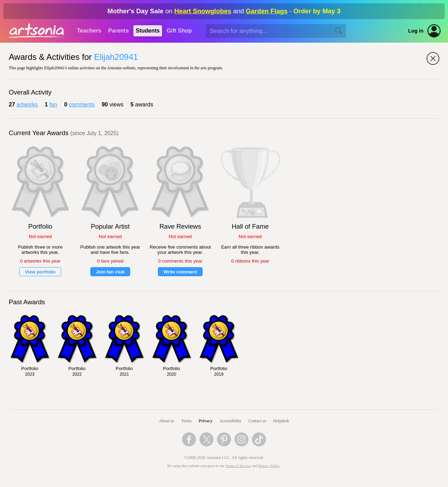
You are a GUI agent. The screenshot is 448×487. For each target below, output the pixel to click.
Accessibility (230, 421)
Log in (416, 31)
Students (148, 31)
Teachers (89, 31)
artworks (27, 105)
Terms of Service (238, 466)
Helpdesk (281, 421)
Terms (187, 421)
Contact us (257, 421)
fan (53, 105)
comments (82, 105)
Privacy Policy (269, 466)
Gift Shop (179, 31)
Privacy (206, 421)
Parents (118, 31)
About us (167, 421)
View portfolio (40, 272)
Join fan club (110, 272)
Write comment (180, 272)
